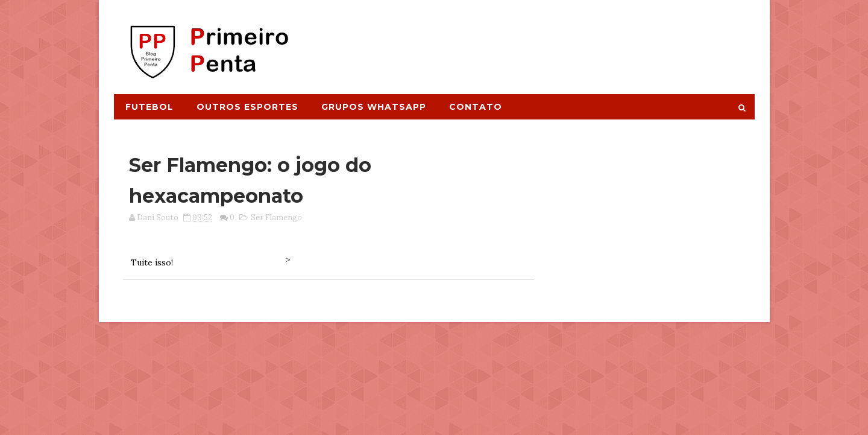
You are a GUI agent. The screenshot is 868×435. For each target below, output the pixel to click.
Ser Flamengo (276, 217)
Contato (476, 107)
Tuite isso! (152, 262)
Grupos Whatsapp (374, 107)
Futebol (149, 107)
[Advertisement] (534, 40)
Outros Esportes (247, 107)
